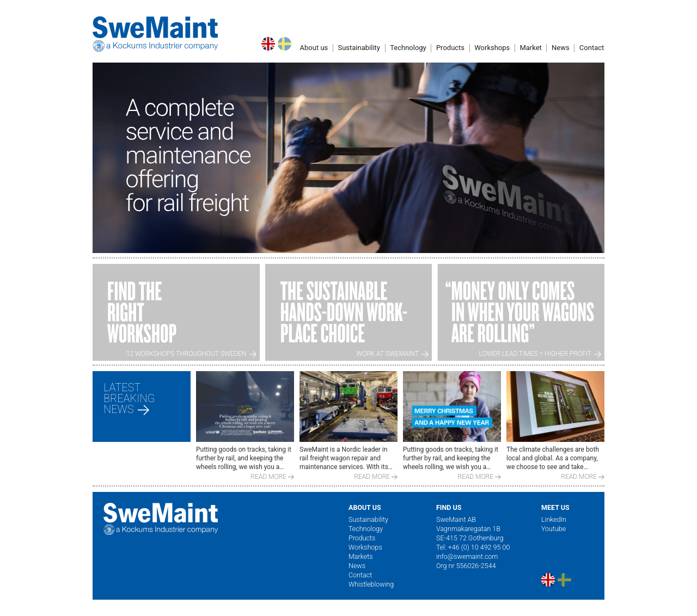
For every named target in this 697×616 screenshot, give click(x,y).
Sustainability (359, 48)
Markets (361, 556)
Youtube (554, 529)
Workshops (492, 48)
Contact (360, 575)
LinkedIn (554, 519)
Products (450, 48)
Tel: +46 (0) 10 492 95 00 (473, 547)
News (357, 566)
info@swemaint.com (467, 556)
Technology (408, 48)
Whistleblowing (371, 584)
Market (530, 48)
